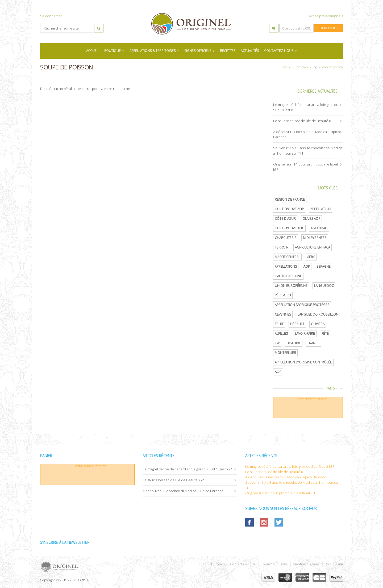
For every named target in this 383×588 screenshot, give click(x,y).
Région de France (290, 199)
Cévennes (283, 314)
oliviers (318, 324)
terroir (282, 247)
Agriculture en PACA (313, 247)
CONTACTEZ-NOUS (280, 51)
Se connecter (51, 16)
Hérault (297, 324)
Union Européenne (291, 286)
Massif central (287, 257)
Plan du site (334, 564)
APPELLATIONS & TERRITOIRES (154, 51)
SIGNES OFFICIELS (199, 51)
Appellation (320, 209)
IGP (277, 343)
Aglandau (319, 228)
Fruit (279, 324)
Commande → (329, 28)
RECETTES (228, 51)
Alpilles (281, 334)
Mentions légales (306, 564)
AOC (278, 372)
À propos (218, 564)
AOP (307, 266)
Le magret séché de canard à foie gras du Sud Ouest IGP (187, 469)
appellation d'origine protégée (302, 305)
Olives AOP (311, 219)
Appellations (286, 266)
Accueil (288, 67)
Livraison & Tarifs (274, 564)
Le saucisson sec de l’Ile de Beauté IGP (304, 121)
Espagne (324, 266)
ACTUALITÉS (250, 51)
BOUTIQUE (114, 51)
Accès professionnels (326, 16)
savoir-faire (305, 334)
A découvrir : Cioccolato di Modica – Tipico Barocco (183, 491)
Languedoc (324, 286)
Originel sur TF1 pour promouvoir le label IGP (281, 493)
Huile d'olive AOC (289, 228)
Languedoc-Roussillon (318, 314)
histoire (294, 343)
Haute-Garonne (288, 276)
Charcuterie (286, 238)
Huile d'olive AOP (289, 209)
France (313, 343)
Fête (325, 334)
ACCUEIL (93, 51)
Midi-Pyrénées (315, 238)
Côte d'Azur (285, 219)
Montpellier (285, 353)
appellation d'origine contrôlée (303, 362)
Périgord (283, 295)
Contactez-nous (243, 564)
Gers (311, 257)
